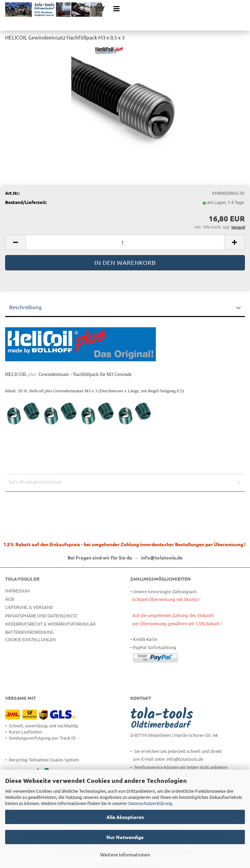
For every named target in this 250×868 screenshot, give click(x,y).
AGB (10, 599)
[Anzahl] (125, 242)
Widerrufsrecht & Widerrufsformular (50, 624)
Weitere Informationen (125, 854)
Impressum (17, 591)
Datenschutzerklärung (150, 803)
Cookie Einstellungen (30, 639)
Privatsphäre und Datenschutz (41, 616)
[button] (15, 242)
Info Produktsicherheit (36, 482)
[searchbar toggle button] (83, 9)
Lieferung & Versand (29, 607)
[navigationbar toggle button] (117, 9)
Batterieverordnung (30, 632)
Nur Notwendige (125, 837)
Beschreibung (25, 307)
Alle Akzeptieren (125, 817)
